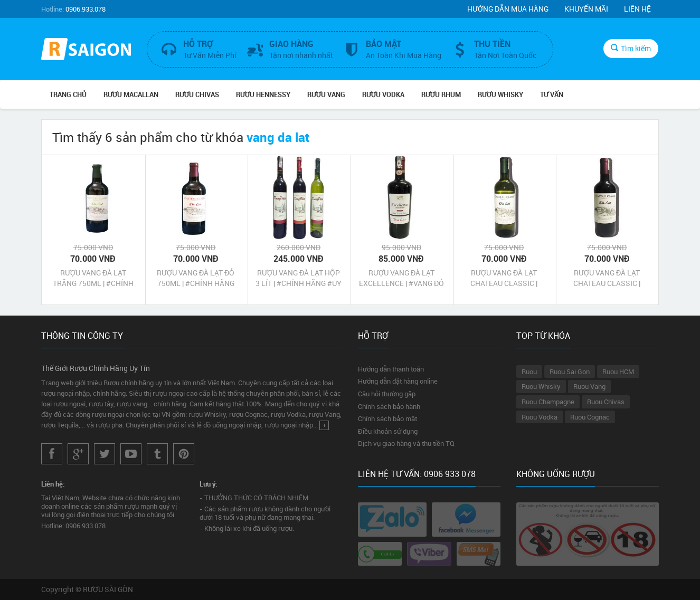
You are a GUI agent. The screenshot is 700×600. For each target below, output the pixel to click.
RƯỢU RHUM (441, 94)
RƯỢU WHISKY (500, 94)
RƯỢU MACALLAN (131, 94)
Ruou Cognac (590, 417)
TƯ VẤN (552, 94)
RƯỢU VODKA (383, 94)
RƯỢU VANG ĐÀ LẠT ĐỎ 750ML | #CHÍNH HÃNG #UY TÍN (196, 278)
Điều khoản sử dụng (388, 431)
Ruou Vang (589, 386)
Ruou (529, 372)
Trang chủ (68, 94)
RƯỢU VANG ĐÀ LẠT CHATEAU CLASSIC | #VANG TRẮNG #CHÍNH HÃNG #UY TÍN (504, 278)
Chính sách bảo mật (387, 418)
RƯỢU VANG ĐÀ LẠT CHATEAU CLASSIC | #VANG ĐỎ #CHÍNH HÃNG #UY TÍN (607, 278)
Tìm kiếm (631, 48)
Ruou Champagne (548, 402)
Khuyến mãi (586, 9)
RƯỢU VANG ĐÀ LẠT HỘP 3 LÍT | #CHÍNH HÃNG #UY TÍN (299, 278)
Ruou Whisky (541, 386)
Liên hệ (637, 9)
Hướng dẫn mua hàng (508, 9)
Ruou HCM (618, 372)
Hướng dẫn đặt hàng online (398, 381)
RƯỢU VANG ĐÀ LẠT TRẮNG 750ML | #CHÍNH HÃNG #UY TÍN (93, 278)
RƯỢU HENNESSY (263, 94)
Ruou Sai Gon (570, 372)
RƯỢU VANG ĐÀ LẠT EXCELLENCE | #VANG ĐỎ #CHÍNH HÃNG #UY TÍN (401, 278)
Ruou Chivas (606, 402)
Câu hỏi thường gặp (387, 394)
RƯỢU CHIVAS (197, 94)
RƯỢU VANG (326, 94)
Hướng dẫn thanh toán (391, 369)
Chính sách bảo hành (389, 406)
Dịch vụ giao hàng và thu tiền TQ (406, 443)
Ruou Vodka (540, 417)
